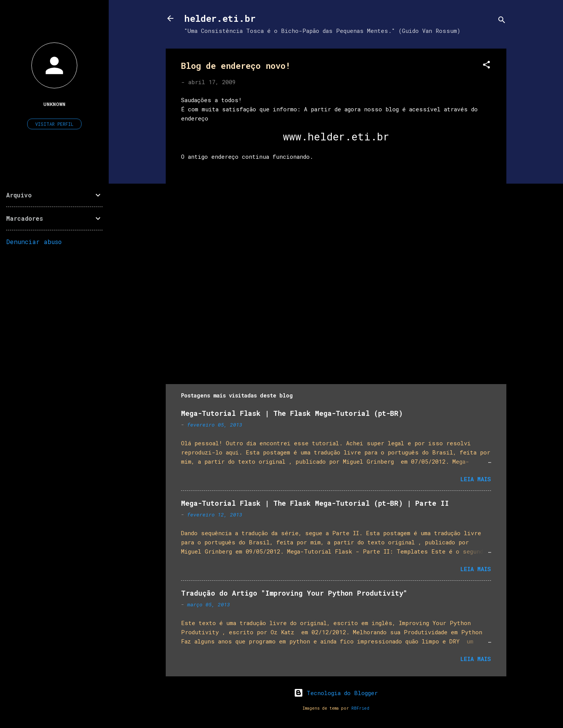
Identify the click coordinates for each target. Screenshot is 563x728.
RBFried (360, 708)
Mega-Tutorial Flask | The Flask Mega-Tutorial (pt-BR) (292, 413)
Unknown (54, 104)
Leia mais (476, 479)
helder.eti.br (220, 18)
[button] (486, 66)
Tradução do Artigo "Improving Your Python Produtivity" (294, 593)
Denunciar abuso (34, 242)
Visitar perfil (54, 124)
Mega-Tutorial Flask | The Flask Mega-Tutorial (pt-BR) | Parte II (315, 503)
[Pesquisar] (502, 21)
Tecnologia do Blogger (336, 693)
